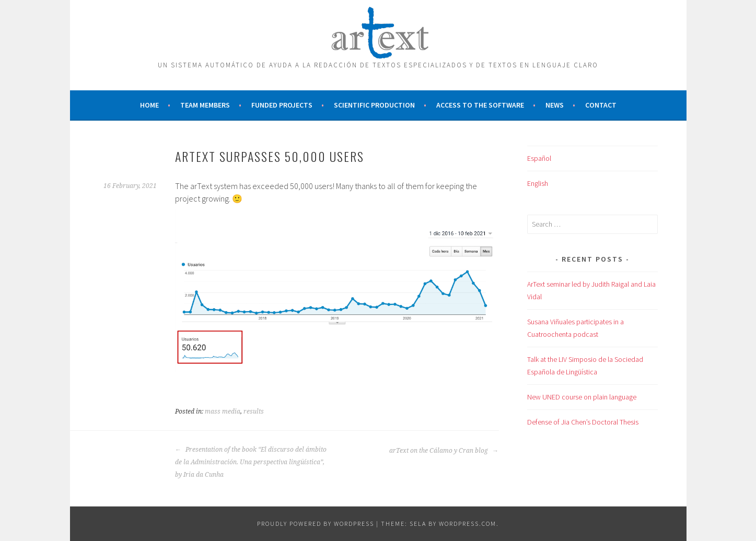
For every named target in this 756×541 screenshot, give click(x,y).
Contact (601, 105)
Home (149, 105)
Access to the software (480, 105)
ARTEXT (378, 30)
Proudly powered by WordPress (316, 524)
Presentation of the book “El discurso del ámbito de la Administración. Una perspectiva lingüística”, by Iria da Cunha (251, 462)
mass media (223, 411)
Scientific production (374, 105)
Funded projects (282, 105)
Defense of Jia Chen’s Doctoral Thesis (583, 422)
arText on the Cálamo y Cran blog (444, 451)
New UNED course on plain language (582, 397)
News (555, 105)
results (254, 411)
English (538, 183)
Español (539, 158)
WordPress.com (468, 524)
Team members (205, 105)
